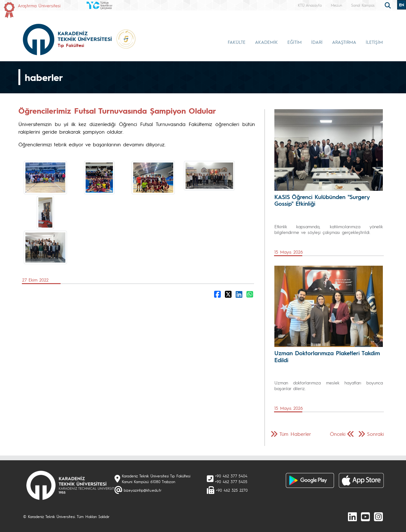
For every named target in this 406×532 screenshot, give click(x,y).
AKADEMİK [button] (266, 42)
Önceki (338, 434)
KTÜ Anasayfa (310, 5)
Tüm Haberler (295, 434)
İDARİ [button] (317, 42)
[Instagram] (378, 516)
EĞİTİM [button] (295, 42)
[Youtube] (365, 516)
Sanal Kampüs (363, 5)
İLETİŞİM (374, 42)
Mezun (336, 5)
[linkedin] (352, 516)
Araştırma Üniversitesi (39, 5)
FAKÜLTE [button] (237, 42)
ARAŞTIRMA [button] (344, 42)
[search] (389, 5)
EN (402, 5)
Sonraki (375, 434)
